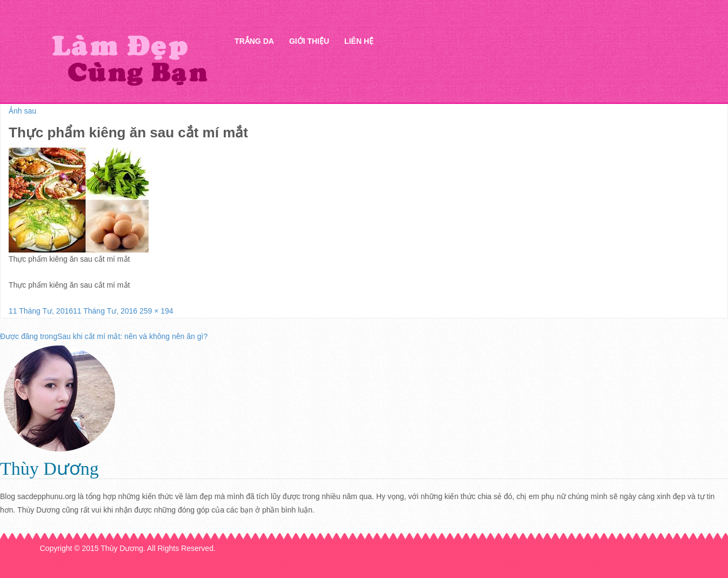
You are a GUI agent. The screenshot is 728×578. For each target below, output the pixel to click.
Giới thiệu (309, 41)
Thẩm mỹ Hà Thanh (129, 60)
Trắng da (254, 41)
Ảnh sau (22, 111)
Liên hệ (359, 41)
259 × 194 (156, 311)
